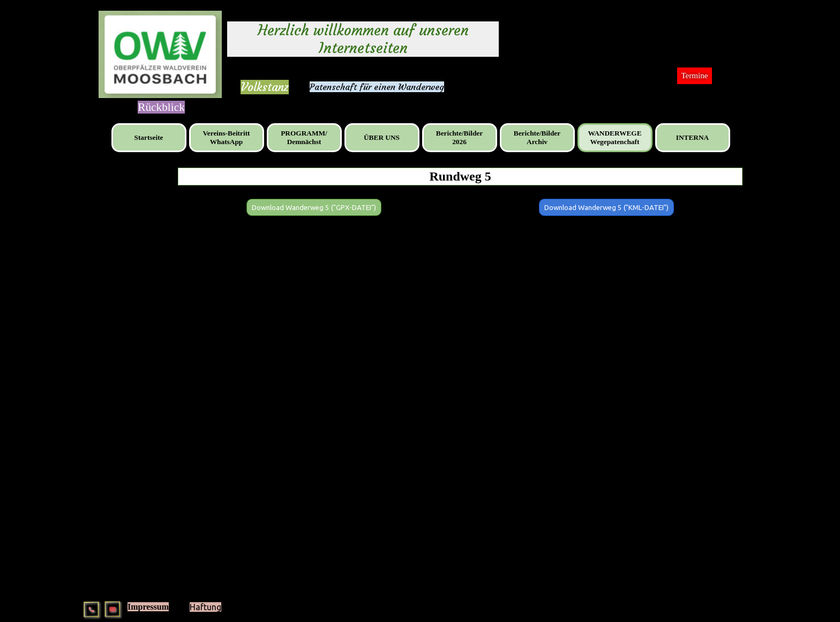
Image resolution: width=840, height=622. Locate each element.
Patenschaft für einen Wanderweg (377, 87)
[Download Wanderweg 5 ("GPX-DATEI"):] (314, 207)
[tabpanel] (265, 87)
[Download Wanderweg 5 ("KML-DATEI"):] (606, 207)
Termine (694, 76)
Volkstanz (265, 87)
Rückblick (161, 107)
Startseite (148, 137)
